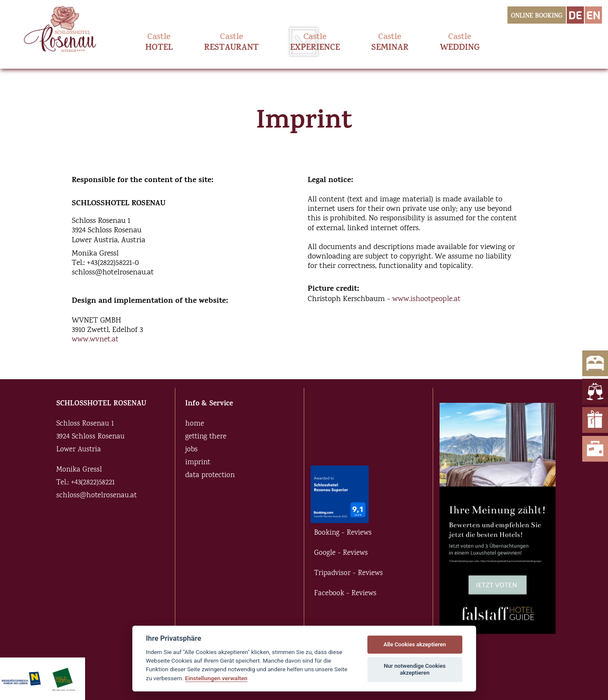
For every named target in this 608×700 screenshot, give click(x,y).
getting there (206, 437)
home (195, 424)
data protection (210, 476)
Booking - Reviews (343, 533)
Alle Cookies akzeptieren (414, 644)
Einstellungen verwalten (216, 678)
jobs (191, 450)
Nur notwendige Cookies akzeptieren (415, 669)
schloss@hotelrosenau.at (96, 496)
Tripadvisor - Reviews (348, 574)
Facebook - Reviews (345, 594)
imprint (198, 463)
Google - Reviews (341, 553)
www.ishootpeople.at (426, 299)
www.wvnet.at (95, 340)
